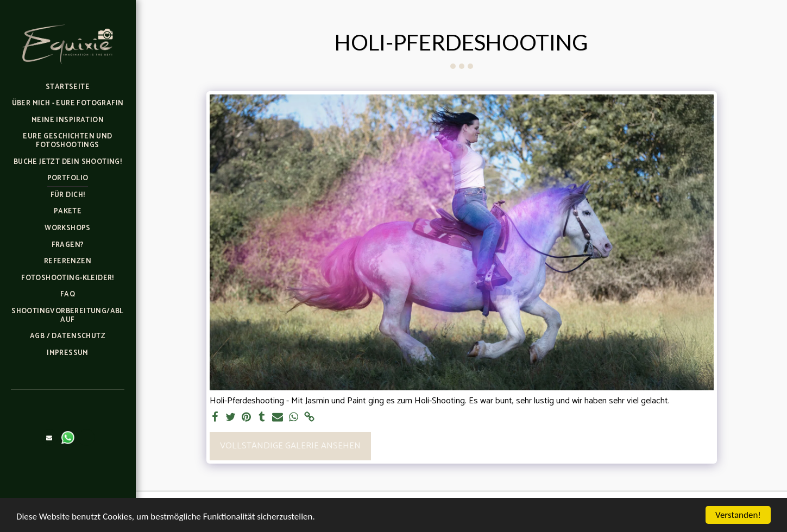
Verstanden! (738, 515)
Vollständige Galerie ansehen (290, 446)
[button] (49, 438)
